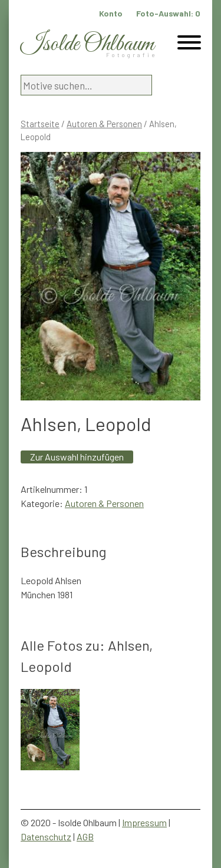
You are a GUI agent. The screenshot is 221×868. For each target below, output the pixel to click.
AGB (85, 836)
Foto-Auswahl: (168, 13)
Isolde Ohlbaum (87, 44)
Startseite (40, 124)
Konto (111, 13)
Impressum (144, 822)
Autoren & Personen (104, 124)
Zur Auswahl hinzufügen (77, 457)
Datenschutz (46, 836)
